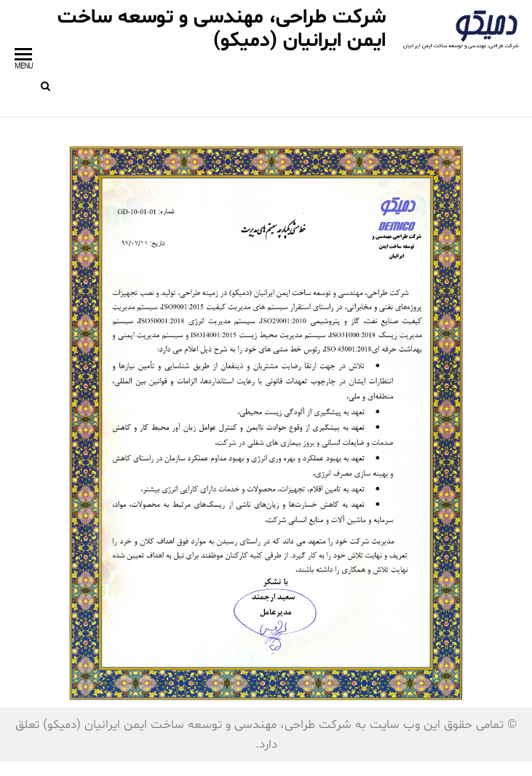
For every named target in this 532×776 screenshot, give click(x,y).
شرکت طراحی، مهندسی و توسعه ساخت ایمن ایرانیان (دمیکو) (222, 29)
